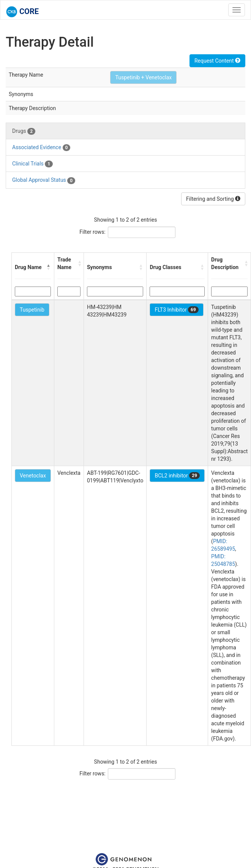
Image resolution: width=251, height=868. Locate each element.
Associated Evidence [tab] (41, 148)
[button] (49, 267)
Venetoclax (33, 476)
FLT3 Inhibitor (176, 310)
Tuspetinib (32, 310)
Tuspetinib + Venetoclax (143, 77)
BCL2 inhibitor (177, 476)
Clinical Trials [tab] (32, 164)
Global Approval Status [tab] (44, 180)
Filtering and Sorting (213, 199)
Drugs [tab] (24, 131)
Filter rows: (92, 232)
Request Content (217, 61)
